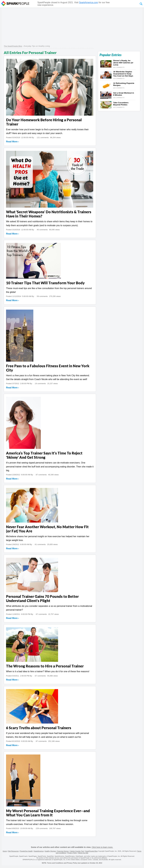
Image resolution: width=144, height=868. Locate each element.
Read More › (13, 142)
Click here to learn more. (102, 847)
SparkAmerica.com (89, 2)
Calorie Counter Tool (77, 851)
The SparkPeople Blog (13, 46)
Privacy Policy (72, 853)
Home (5, 851)
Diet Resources (13, 851)
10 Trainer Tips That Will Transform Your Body (45, 283)
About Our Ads (83, 853)
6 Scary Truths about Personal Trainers (39, 728)
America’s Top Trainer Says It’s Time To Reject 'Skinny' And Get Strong (44, 455)
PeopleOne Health (26, 851)
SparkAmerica (39, 851)
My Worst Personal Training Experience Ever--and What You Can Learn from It (48, 813)
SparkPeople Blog (91, 851)
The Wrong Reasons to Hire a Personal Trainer (45, 666)
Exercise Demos (63, 851)
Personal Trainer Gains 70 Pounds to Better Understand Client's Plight (42, 598)
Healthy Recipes (50, 851)
